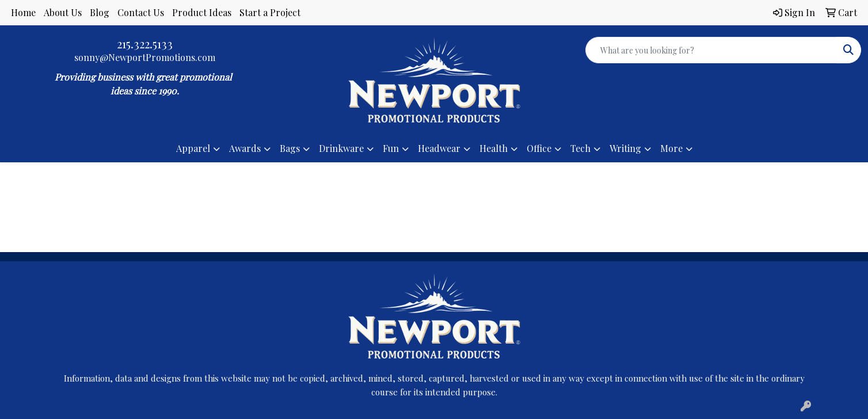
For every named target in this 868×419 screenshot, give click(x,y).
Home (23, 12)
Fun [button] (391, 148)
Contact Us (141, 12)
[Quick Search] (711, 50)
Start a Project (270, 12)
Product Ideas (202, 12)
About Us (63, 12)
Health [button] (494, 148)
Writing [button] (625, 148)
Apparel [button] (193, 148)
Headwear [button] (439, 148)
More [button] (671, 148)
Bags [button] (290, 148)
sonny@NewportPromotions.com (145, 57)
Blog (100, 12)
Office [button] (539, 148)
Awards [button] (245, 148)
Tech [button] (580, 148)
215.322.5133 (145, 43)
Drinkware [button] (341, 148)
